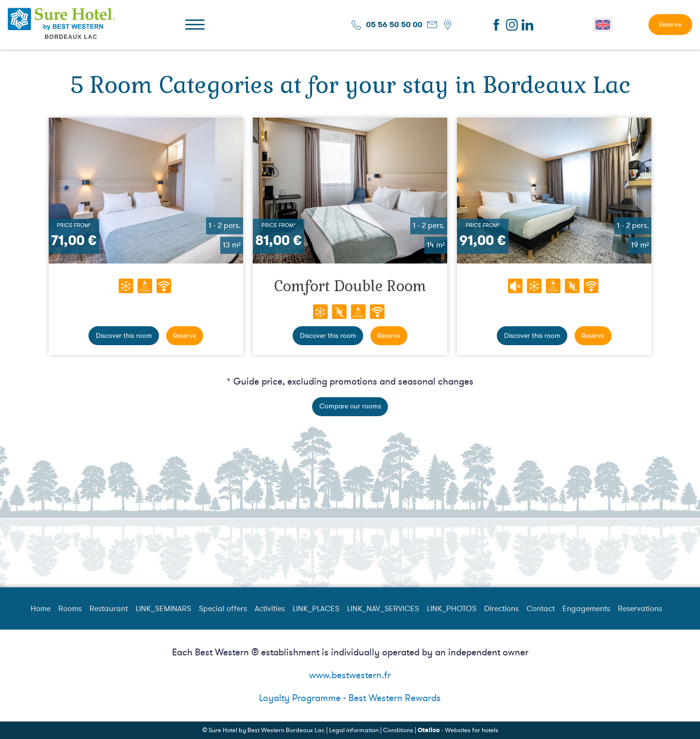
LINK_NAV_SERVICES (383, 609)
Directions (501, 609)
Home (41, 609)
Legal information (354, 730)
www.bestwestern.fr (350, 675)
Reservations (640, 609)
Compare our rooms (350, 406)
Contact (541, 609)
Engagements (586, 609)
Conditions (398, 730)
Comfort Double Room (350, 286)
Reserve (670, 25)
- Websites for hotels (458, 730)
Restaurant (109, 609)
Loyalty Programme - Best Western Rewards (350, 698)
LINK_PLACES (316, 609)
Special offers (223, 609)
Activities (270, 609)
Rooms (70, 609)
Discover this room (124, 336)
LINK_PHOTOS (452, 609)
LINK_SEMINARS (163, 609)
